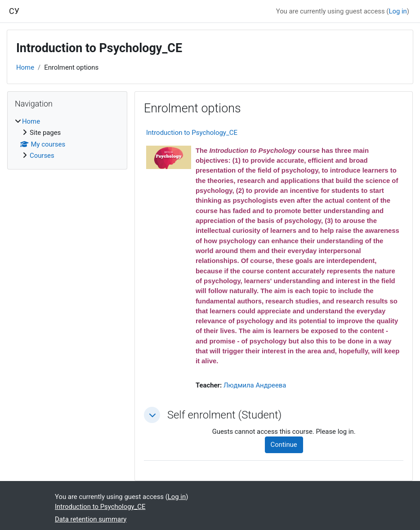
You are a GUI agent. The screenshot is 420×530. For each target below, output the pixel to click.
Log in (398, 11)
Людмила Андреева (255, 385)
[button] (152, 415)
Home (25, 67)
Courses (42, 156)
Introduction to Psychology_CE (192, 133)
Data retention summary (91, 519)
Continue (284, 445)
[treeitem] (67, 138)
